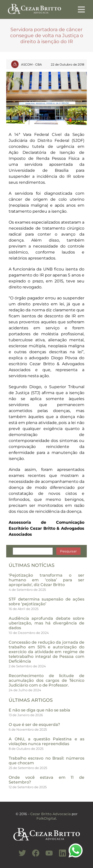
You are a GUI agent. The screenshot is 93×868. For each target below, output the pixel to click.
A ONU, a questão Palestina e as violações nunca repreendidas (46, 741)
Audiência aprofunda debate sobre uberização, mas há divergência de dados (46, 623)
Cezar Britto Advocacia (50, 814)
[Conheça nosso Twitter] (20, 856)
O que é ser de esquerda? (34, 725)
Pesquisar (68, 551)
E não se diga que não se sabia (39, 710)
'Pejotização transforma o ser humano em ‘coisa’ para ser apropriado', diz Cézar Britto (46, 580)
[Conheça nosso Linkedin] (60, 856)
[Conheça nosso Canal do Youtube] (47, 856)
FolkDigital (46, 818)
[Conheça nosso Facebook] (33, 856)
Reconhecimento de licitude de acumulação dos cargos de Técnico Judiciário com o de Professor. (46, 680)
